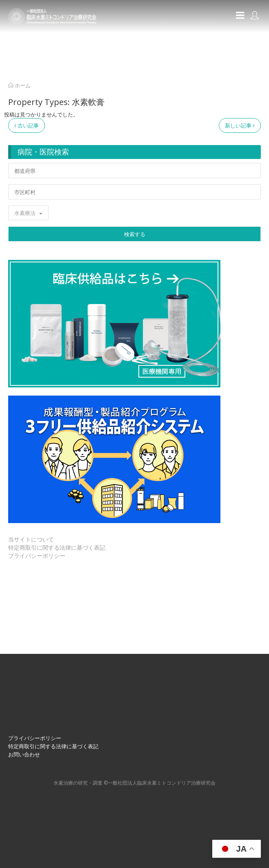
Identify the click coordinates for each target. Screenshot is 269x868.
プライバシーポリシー (37, 556)
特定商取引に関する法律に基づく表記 (57, 547)
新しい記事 (240, 125)
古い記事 (27, 125)
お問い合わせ (24, 754)
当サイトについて (31, 539)
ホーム (19, 85)
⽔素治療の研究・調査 (78, 783)
